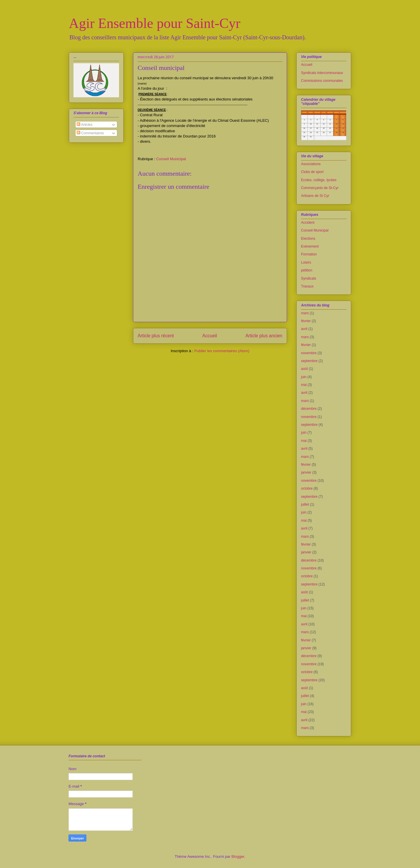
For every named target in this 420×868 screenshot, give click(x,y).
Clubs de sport (312, 172)
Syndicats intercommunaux (322, 73)
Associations (311, 164)
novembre (309, 353)
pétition (307, 270)
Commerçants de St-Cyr (320, 188)
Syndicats (309, 278)
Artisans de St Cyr (315, 196)
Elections (308, 239)
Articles (85, 125)
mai (304, 385)
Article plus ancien (264, 336)
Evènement (310, 246)
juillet (305, 504)
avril (304, 329)
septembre (309, 361)
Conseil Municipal (171, 159)
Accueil (210, 336)
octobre (307, 488)
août (304, 369)
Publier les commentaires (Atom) (222, 351)
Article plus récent (156, 336)
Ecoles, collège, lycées (319, 180)
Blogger (238, 856)
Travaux (307, 286)
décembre (309, 409)
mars (305, 313)
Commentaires (90, 133)
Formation (309, 254)
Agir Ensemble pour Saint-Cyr (155, 23)
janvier (306, 472)
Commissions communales (322, 81)
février (306, 321)
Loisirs (306, 262)
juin (304, 377)
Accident (308, 223)
